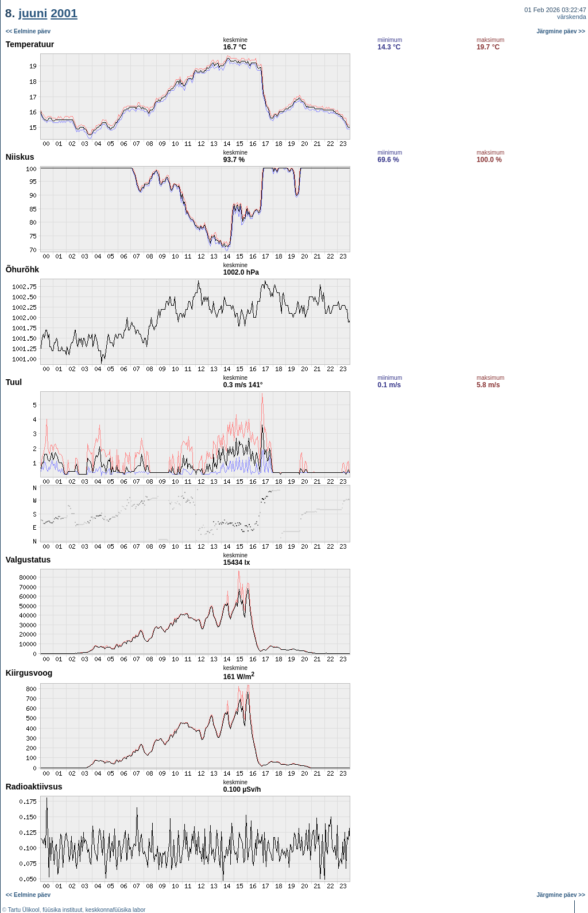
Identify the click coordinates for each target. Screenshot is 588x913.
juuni (33, 13)
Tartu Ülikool (24, 910)
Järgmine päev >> (561, 31)
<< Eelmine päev (28, 31)
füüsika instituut (62, 910)
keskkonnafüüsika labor (116, 910)
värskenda (572, 17)
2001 (64, 13)
